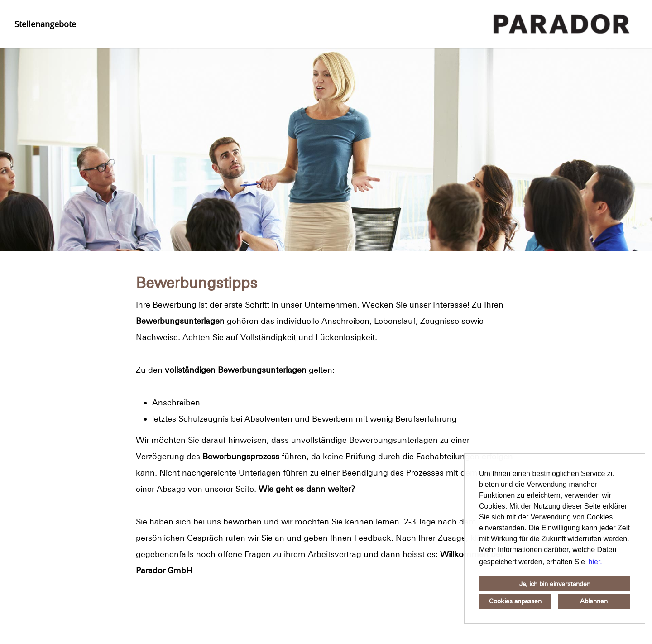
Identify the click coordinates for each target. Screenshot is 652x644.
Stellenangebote (45, 24)
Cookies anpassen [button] (515, 601)
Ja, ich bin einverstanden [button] (555, 584)
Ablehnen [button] (594, 601)
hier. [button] (595, 562)
